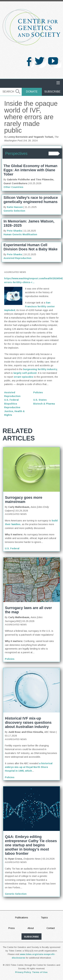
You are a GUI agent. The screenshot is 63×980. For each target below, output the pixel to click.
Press (12, 928)
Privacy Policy (23, 972)
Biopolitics (11, 404)
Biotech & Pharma (44, 404)
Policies (38, 392)
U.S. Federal (11, 400)
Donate (32, 92)
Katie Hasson (15, 207)
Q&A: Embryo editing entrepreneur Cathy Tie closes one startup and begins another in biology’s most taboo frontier (31, 845)
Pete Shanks (15, 231)
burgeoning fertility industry (40, 369)
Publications (22, 918)
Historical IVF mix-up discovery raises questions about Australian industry (28, 722)
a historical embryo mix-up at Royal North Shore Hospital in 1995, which (29, 767)
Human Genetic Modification (20, 234)
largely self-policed (25, 373)
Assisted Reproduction (17, 258)
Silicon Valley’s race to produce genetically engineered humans (31, 200)
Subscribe (52, 92)
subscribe (32, 937)
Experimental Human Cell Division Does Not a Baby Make (31, 247)
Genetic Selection (14, 211)
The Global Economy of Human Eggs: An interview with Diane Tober (30, 170)
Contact (51, 928)
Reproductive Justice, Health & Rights (14, 411)
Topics (44, 918)
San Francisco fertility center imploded (29, 306)
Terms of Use (40, 972)
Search (8, 92)
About (31, 928)
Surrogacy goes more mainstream (24, 500)
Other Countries (13, 187)
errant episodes (24, 377)
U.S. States (40, 400)
